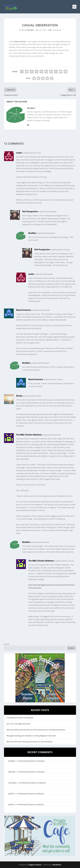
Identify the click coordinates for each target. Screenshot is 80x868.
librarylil (12, 772)
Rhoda (19, 396)
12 (49, 30)
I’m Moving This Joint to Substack (20, 718)
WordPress (57, 865)
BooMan (31, 30)
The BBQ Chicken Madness (29, 435)
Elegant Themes (35, 865)
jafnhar (11, 794)
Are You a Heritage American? (19, 724)
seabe (19, 153)
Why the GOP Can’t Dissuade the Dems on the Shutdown (29, 742)
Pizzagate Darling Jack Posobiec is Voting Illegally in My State (31, 736)
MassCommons (23, 310)
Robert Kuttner (20, 42)
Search (7, 644)
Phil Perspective (30, 211)
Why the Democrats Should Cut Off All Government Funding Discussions (36, 730)
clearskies (12, 783)
